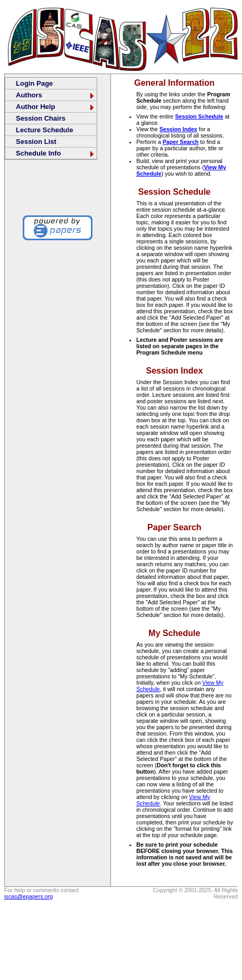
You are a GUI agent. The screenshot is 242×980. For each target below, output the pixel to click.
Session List (36, 142)
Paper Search (181, 142)
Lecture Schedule (44, 130)
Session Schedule (199, 116)
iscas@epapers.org (29, 896)
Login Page (34, 83)
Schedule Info (55, 153)
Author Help (55, 107)
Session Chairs (41, 118)
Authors (55, 95)
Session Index (179, 129)
